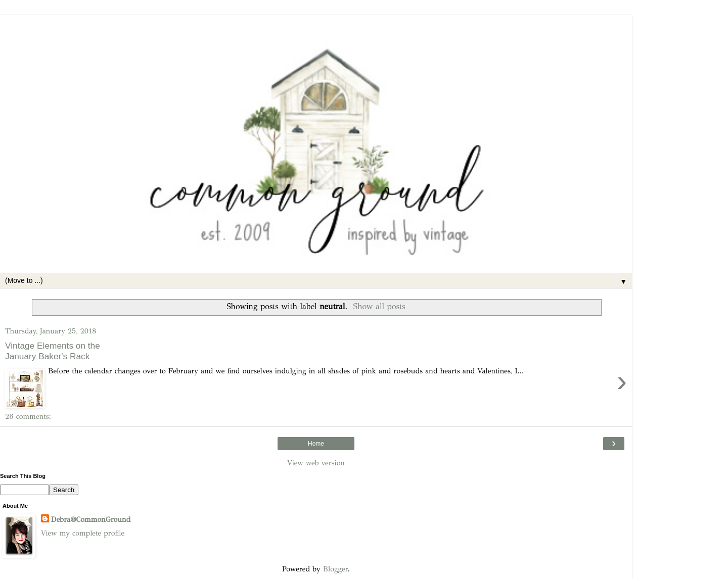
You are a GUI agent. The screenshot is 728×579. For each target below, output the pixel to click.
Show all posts (379, 306)
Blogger (335, 569)
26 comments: (28, 416)
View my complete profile (83, 533)
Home (316, 444)
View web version (316, 463)
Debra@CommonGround (91, 519)
